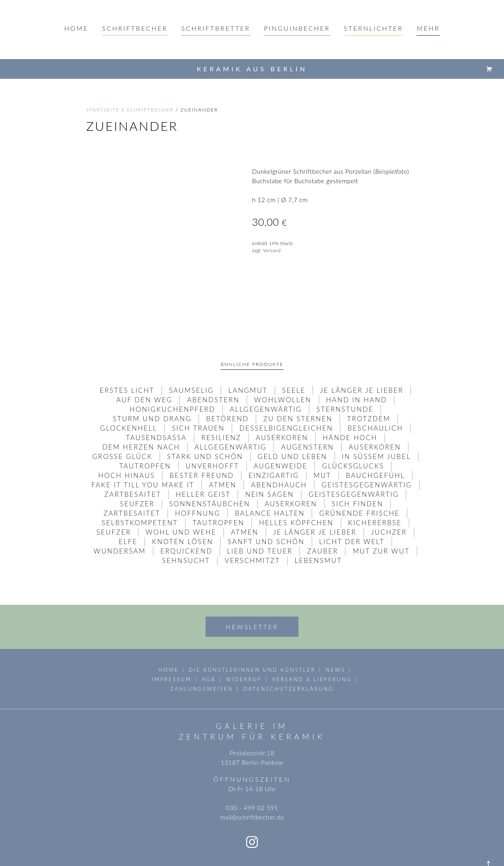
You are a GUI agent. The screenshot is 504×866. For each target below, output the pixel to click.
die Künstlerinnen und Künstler (252, 638)
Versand (272, 250)
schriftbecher (150, 110)
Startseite (103, 110)
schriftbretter (216, 28)
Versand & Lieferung (312, 647)
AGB (208, 647)
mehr (428, 28)
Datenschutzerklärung (288, 657)
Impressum (172, 647)
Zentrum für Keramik (252, 705)
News (335, 638)
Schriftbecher (135, 28)
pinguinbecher (297, 28)
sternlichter (373, 28)
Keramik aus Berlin (252, 68)
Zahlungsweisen (202, 657)
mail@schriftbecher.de (252, 785)
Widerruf (244, 647)
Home (76, 28)
